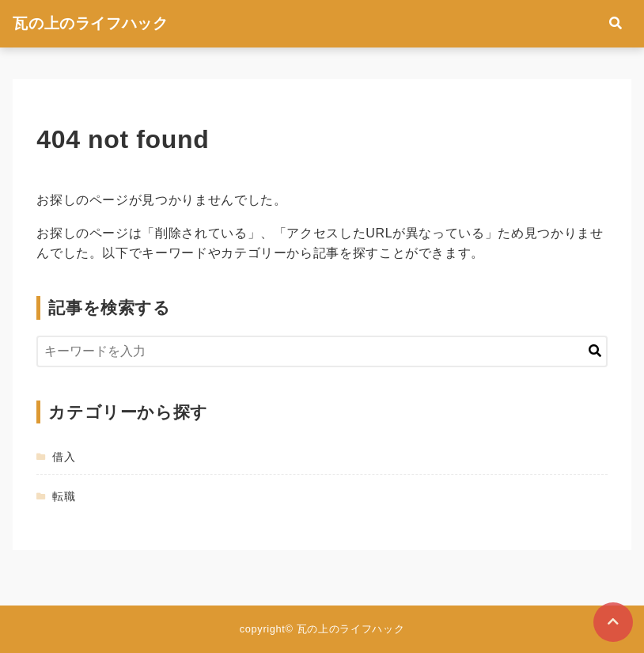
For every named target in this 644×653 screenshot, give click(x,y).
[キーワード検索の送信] (595, 351)
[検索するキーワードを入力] (322, 351)
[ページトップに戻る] (613, 622)
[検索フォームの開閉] (616, 24)
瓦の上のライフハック (90, 23)
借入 (64, 457)
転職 (64, 496)
